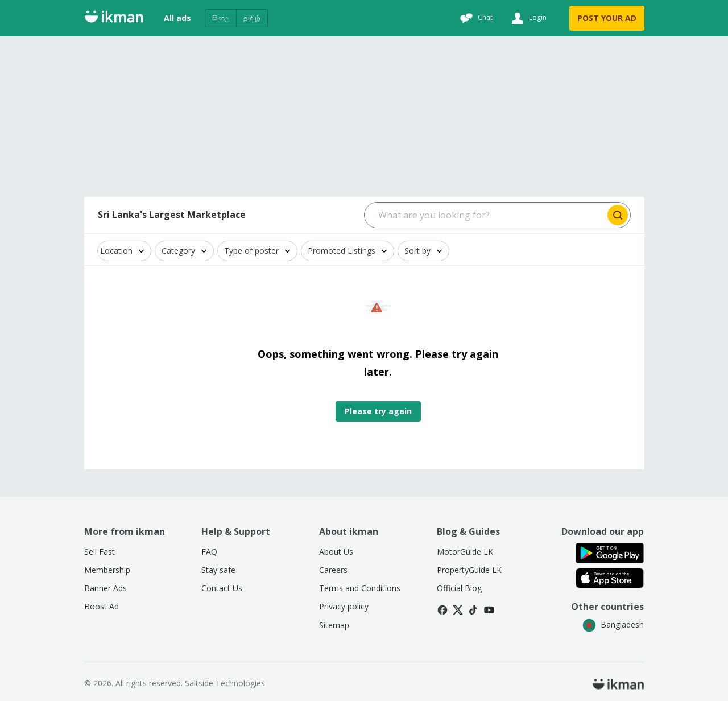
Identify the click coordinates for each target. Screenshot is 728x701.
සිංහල (221, 18)
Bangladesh (613, 624)
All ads (177, 18)
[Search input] (485, 215)
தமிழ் (252, 18)
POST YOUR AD (607, 18)
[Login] (528, 18)
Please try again (378, 411)
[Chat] (475, 18)
